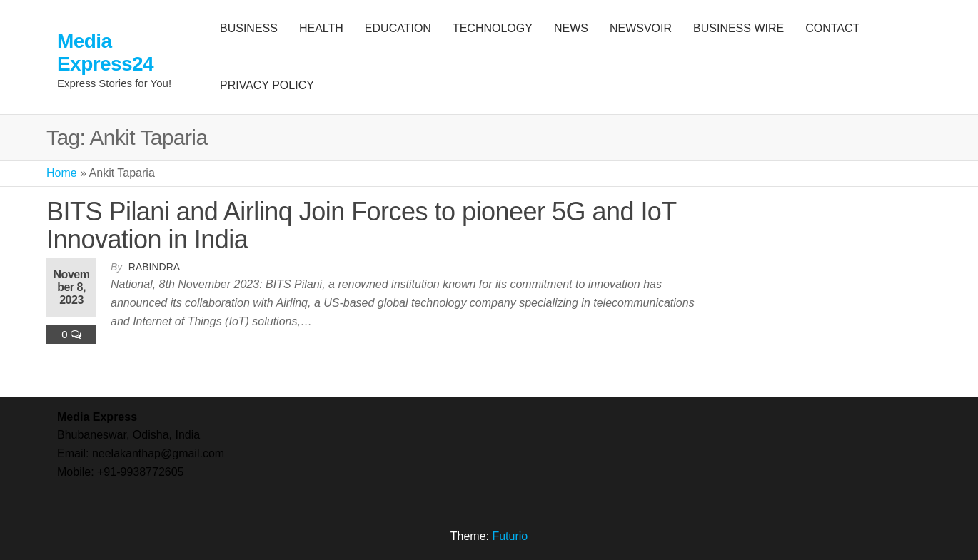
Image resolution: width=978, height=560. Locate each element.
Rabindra (154, 267)
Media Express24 (105, 52)
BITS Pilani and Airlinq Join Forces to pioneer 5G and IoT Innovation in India (361, 226)
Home (62, 173)
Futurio (510, 536)
